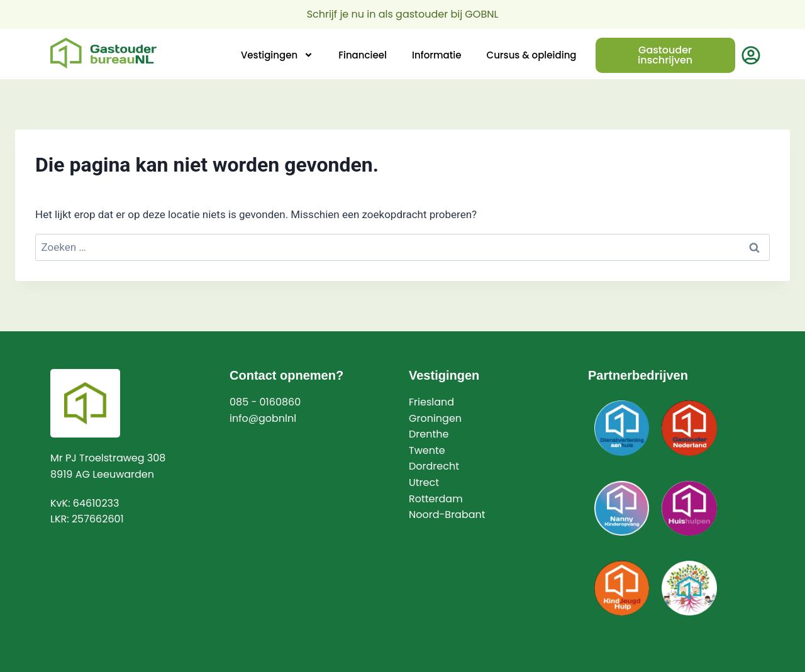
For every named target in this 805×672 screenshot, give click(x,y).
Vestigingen (277, 55)
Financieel (363, 55)
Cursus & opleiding (532, 55)
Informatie (437, 55)
